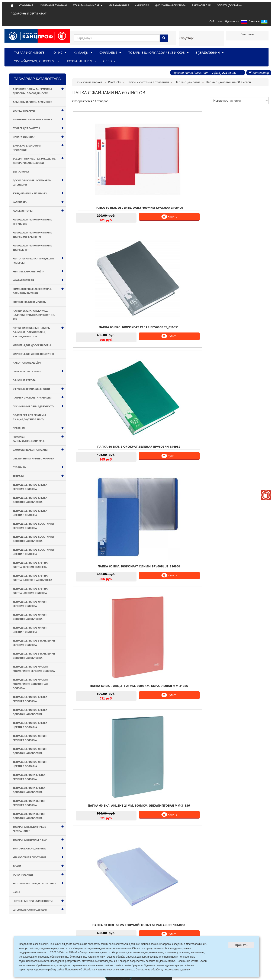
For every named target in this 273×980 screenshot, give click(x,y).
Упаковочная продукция (38, 857)
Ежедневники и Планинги (38, 193)
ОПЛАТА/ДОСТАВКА (229, 5)
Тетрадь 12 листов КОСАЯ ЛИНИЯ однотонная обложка (34, 539)
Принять (241, 945)
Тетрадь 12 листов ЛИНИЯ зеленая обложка (30, 604)
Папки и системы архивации (38, 397)
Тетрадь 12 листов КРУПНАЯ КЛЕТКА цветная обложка (31, 591)
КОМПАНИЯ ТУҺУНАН (53, 5)
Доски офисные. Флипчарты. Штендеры (38, 182)
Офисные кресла (24, 380)
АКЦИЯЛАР (142, 5)
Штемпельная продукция (38, 909)
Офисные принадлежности (38, 388)
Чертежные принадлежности (38, 900)
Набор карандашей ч (27, 363)
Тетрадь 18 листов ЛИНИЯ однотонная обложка (30, 751)
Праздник (38, 428)
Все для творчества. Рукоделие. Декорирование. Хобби (38, 160)
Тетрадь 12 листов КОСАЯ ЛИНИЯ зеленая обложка (34, 526)
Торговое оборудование (38, 848)
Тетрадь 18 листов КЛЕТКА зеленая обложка (30, 699)
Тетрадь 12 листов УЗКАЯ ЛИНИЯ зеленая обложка (34, 643)
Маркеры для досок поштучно (33, 354)
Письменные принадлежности (38, 406)
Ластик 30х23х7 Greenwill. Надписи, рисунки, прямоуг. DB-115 (34, 315)
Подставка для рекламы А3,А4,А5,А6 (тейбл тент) (29, 417)
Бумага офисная (38, 136)
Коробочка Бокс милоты (30, 302)
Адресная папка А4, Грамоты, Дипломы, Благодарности (38, 90)
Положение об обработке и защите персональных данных (99, 970)
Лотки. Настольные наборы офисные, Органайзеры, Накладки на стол (38, 332)
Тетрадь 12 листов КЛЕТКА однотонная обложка (30, 500)
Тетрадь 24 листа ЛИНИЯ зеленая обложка (29, 803)
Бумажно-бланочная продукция (38, 147)
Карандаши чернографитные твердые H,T (32, 248)
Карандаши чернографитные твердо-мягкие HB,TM (32, 235)
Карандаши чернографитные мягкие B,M (32, 222)
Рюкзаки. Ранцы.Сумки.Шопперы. (38, 438)
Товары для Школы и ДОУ (38, 839)
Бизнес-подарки (38, 110)
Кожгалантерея (38, 280)
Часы (16, 892)
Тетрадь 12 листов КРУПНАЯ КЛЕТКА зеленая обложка (31, 565)
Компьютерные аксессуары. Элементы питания (38, 290)
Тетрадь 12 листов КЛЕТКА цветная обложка (30, 513)
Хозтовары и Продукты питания (38, 883)
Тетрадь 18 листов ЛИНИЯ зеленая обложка (30, 738)
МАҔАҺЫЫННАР (119, 5)
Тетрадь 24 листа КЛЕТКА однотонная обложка (29, 790)
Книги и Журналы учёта (38, 271)
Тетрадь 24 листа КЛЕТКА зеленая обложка (29, 777)
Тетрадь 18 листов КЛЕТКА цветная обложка (30, 725)
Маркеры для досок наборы (32, 345)
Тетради (38, 476)
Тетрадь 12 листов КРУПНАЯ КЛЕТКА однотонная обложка (33, 578)
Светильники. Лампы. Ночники (33, 459)
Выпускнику (21, 172)
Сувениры (38, 467)
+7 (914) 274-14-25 (223, 73)
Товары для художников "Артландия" (38, 828)
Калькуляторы (38, 210)
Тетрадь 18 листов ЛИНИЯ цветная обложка (30, 764)
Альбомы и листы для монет (32, 102)
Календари (38, 202)
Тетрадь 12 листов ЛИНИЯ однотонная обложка (30, 617)
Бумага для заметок (38, 128)
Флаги (38, 866)
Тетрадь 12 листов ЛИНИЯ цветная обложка (30, 630)
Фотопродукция (38, 874)
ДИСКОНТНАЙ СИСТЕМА (170, 5)
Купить (119, 192)
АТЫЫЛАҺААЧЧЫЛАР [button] (88, 5)
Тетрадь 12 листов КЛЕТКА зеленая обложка (30, 487)
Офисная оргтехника (38, 371)
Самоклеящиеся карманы (38, 449)
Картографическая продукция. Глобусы (38, 260)
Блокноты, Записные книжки (38, 119)
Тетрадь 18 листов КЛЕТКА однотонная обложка (30, 712)
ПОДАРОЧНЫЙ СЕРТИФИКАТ (29, 13)
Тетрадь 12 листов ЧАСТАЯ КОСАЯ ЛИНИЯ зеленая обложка (34, 669)
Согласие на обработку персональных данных (163, 970)
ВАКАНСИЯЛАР (201, 5)
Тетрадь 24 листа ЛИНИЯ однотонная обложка (29, 816)
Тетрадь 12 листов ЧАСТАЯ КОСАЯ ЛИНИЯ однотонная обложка (30, 684)
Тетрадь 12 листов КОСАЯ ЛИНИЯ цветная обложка (34, 552)
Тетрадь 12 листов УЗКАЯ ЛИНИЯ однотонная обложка (34, 656)
